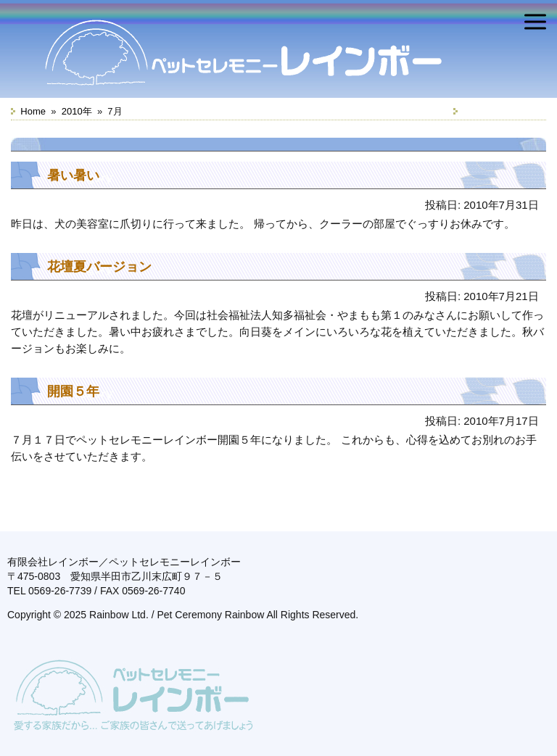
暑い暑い (73, 175)
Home (33, 111)
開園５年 (73, 391)
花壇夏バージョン (99, 267)
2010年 (77, 111)
